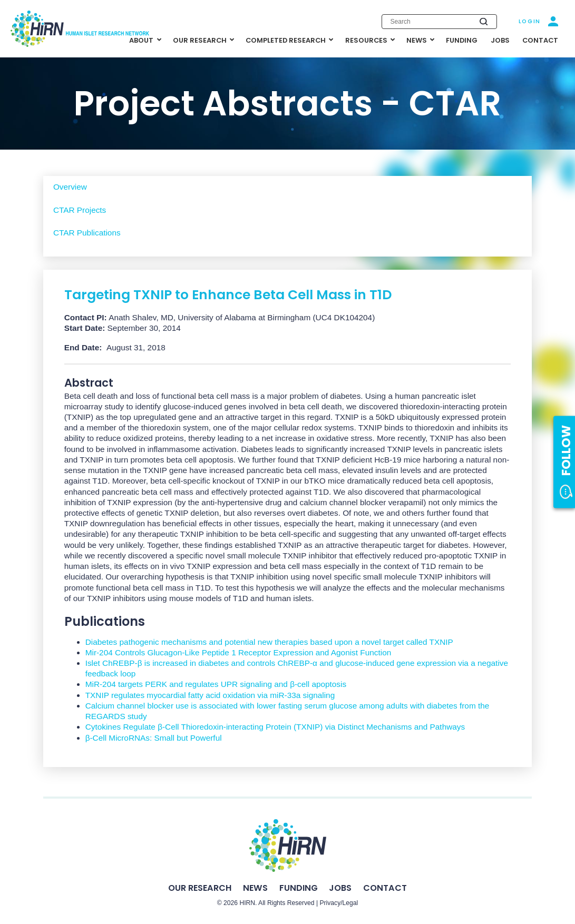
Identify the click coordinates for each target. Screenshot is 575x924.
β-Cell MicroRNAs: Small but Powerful (154, 738)
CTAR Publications (87, 233)
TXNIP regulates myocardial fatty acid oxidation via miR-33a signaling (210, 695)
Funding (299, 888)
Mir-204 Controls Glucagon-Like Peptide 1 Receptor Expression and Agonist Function (238, 652)
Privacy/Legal (339, 903)
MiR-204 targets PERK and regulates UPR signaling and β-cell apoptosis (216, 684)
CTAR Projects (80, 210)
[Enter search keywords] (439, 22)
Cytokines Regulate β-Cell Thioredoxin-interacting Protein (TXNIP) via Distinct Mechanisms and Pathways (275, 727)
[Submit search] (484, 21)
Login (530, 21)
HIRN (247, 903)
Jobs (340, 888)
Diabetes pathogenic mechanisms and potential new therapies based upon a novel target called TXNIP (269, 642)
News (255, 888)
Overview (70, 187)
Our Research (200, 888)
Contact (385, 888)
